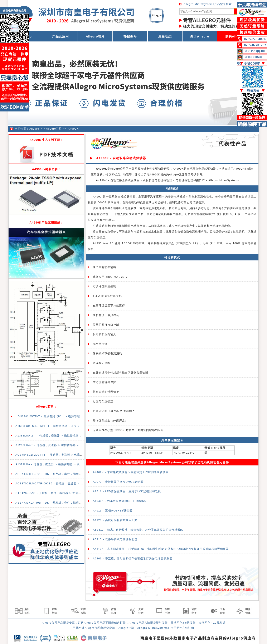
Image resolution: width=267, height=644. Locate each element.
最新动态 (165, 36)
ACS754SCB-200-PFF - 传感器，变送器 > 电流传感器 (52, 455)
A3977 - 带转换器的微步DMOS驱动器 (118, 482)
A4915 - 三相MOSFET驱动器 (113, 511)
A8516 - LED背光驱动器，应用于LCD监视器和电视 (127, 491)
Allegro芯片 (95, 36)
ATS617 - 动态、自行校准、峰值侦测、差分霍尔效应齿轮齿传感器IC (138, 530)
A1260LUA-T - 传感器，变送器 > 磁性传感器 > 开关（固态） (56, 445)
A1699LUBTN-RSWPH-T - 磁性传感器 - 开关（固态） (52, 426)
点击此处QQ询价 (255, 51)
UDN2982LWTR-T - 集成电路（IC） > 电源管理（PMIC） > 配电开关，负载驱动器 (71, 416)
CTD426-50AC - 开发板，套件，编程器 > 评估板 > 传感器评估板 (59, 493)
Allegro (34, 129)
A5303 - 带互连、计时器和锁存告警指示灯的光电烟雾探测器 (133, 558)
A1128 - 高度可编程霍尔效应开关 (115, 520)
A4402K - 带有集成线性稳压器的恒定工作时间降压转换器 (131, 472)
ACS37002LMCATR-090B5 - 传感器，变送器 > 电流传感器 (55, 483)
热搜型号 (130, 36)
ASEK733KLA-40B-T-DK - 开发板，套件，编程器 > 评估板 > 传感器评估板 (66, 503)
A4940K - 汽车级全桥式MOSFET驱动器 (119, 501)
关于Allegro (200, 36)
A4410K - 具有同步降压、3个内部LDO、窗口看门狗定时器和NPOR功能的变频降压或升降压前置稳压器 (161, 549)
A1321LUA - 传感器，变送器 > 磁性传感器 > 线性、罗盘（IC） (58, 464)
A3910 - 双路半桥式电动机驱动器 (115, 539)
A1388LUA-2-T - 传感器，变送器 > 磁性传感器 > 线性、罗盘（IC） (61, 436)
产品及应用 (60, 36)
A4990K (73, 129)
